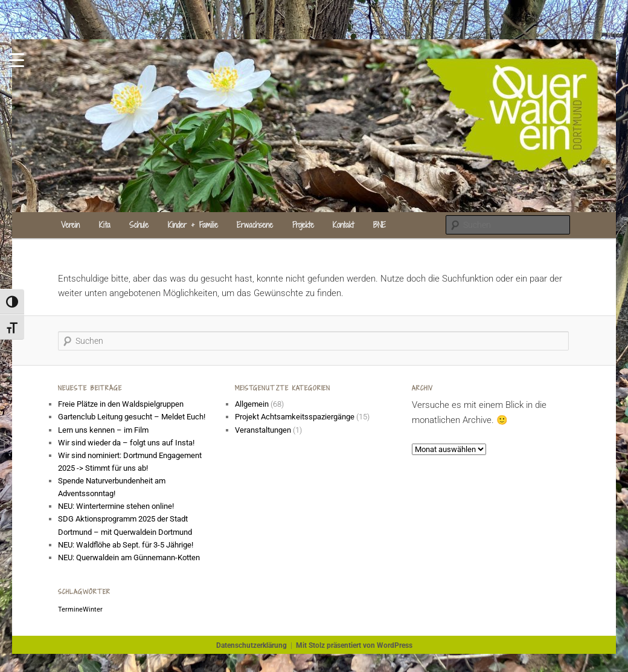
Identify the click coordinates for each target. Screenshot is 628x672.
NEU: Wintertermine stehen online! (116, 506)
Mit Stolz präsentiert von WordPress (354, 645)
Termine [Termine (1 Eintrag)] (70, 609)
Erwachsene (255, 225)
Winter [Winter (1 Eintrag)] (93, 609)
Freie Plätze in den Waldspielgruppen (121, 404)
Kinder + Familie (193, 225)
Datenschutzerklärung (252, 645)
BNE (380, 225)
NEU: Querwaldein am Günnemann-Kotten (129, 557)
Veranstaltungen (263, 430)
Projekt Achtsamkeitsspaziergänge (295, 417)
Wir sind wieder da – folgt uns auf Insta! (126, 443)
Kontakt (343, 225)
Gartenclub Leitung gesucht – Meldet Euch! (133, 417)
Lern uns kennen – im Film (103, 430)
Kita (105, 225)
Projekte (303, 225)
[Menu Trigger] (17, 59)
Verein (70, 225)
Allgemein (252, 404)
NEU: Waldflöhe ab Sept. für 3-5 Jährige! (126, 545)
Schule (139, 225)
